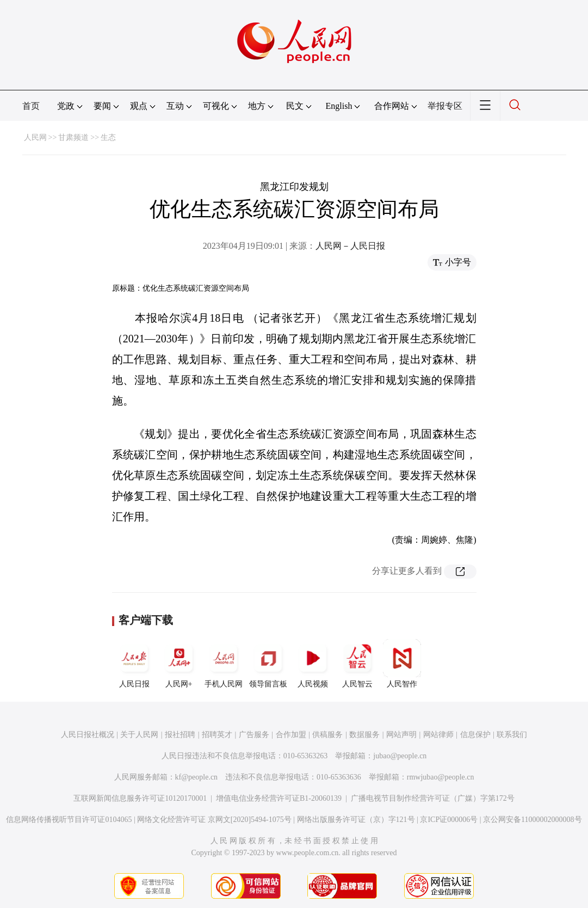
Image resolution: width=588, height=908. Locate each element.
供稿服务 (327, 735)
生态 (108, 137)
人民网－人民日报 (350, 246)
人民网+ (179, 664)
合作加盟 (291, 735)
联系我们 (512, 735)
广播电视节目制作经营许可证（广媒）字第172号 (433, 798)
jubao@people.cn (400, 756)
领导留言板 (268, 664)
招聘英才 (217, 735)
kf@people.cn (197, 777)
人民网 (35, 137)
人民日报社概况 (88, 735)
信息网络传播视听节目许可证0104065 (69, 820)
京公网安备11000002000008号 (532, 820)
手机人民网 (224, 664)
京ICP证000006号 (449, 820)
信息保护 (475, 735)
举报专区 (445, 106)
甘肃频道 (73, 137)
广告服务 (254, 735)
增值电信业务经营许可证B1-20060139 (279, 798)
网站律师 (438, 735)
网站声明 (401, 735)
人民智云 (357, 664)
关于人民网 (139, 735)
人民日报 (134, 664)
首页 (31, 106)
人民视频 (313, 664)
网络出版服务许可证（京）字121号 (356, 820)
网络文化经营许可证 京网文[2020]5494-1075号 (214, 820)
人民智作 (402, 664)
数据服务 (364, 735)
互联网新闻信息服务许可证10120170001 (140, 798)
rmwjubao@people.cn (441, 777)
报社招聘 (180, 735)
